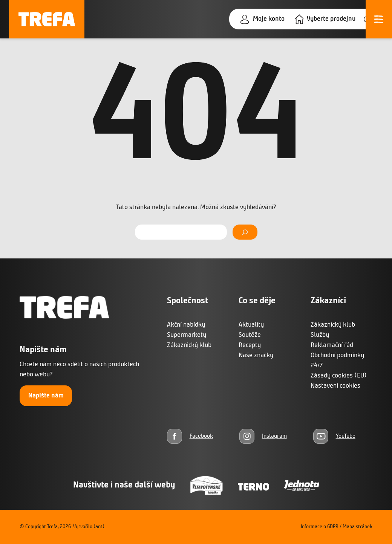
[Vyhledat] (245, 232)
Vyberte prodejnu (331, 19)
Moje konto (269, 19)
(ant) (99, 527)
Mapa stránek (358, 527)
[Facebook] (190, 436)
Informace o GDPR (320, 527)
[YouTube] (334, 436)
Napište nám (46, 396)
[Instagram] (263, 436)
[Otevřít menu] (379, 19)
